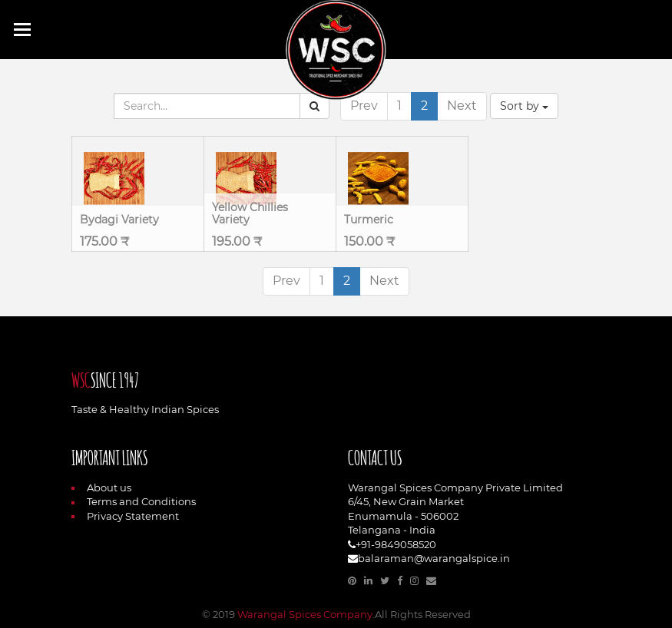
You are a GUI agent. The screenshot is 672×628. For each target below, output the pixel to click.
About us (101, 488)
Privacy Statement (125, 516)
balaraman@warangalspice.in (434, 558)
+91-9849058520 (396, 544)
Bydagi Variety (119, 220)
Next (462, 106)
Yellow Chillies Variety (250, 213)
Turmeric (369, 220)
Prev (364, 106)
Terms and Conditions (134, 501)
